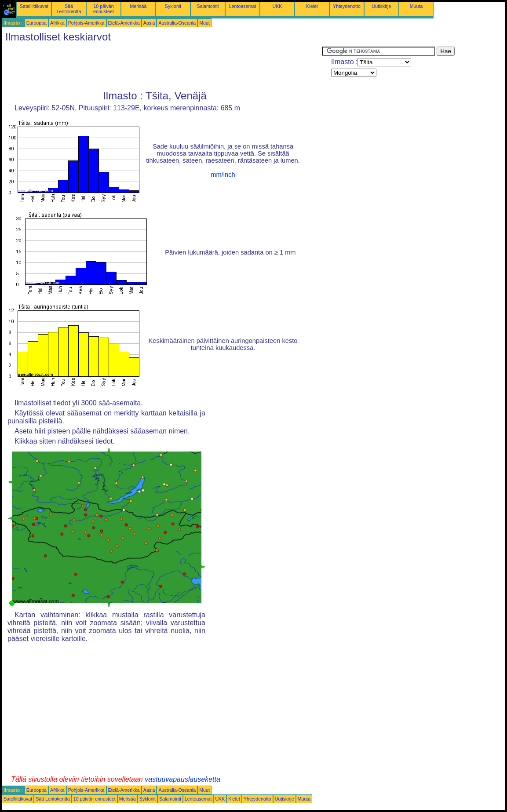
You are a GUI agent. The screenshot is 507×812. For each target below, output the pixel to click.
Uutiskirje (382, 6)
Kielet (312, 6)
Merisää (139, 6)
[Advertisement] (162, 66)
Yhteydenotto (347, 6)
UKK (277, 6)
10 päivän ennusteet (104, 9)
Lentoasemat (243, 6)
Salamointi (208, 6)
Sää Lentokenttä (69, 9)
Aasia (149, 23)
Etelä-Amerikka (124, 23)
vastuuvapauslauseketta (182, 779)
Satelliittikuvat (34, 6)
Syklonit (173, 6)
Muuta (416, 6)
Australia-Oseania (177, 23)
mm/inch (223, 175)
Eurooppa (36, 23)
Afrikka (57, 23)
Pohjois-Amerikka (86, 23)
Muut (204, 23)
